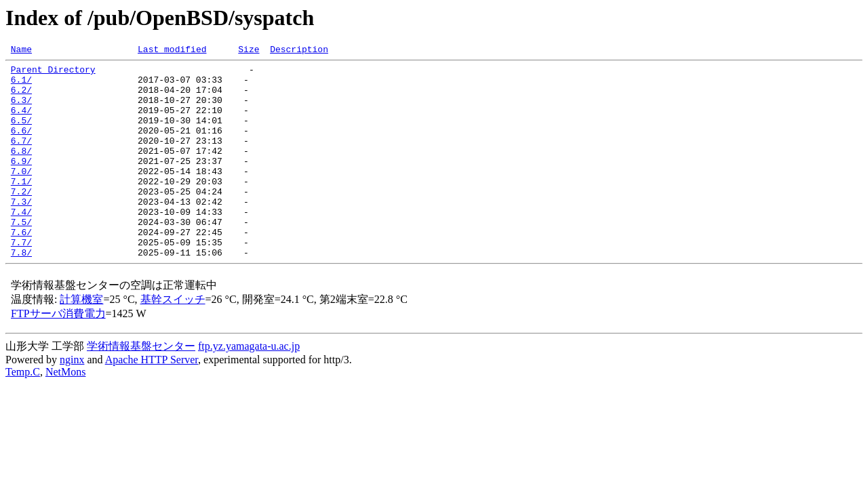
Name (21, 51)
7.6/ (21, 268)
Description (299, 51)
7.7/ (21, 281)
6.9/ (21, 183)
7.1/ (21, 207)
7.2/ (21, 220)
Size (249, 51)
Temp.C (23, 412)
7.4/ (21, 244)
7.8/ (21, 293)
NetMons (66, 412)
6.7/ (21, 159)
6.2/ (21, 98)
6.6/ (21, 146)
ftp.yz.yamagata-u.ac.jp (249, 387)
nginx (72, 400)
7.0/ (21, 195)
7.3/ (21, 232)
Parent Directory (53, 73)
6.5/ (21, 134)
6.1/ (21, 85)
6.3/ (21, 110)
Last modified (172, 51)
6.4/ (21, 122)
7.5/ (21, 256)
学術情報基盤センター (141, 387)
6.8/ (21, 171)
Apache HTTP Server (152, 400)
